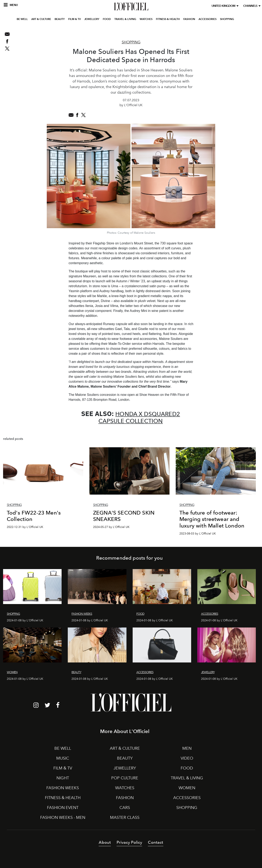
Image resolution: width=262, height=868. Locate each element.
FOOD (107, 30)
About (105, 842)
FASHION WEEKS (63, 788)
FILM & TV (74, 30)
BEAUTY (60, 30)
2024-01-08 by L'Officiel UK (25, 620)
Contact (156, 842)
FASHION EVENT (63, 808)
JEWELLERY (92, 30)
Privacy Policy (129, 842)
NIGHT (63, 778)
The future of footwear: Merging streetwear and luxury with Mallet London (212, 519)
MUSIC (63, 758)
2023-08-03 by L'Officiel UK (198, 534)
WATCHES (146, 30)
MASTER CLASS (125, 817)
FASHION (189, 30)
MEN (187, 748)
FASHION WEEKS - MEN (63, 817)
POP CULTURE (125, 778)
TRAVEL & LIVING (125, 30)
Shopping (131, 42)
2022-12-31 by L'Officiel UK (25, 527)
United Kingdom (224, 6)
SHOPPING (227, 30)
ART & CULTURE (41, 30)
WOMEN (187, 788)
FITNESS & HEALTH (168, 30)
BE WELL (22, 30)
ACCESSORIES (208, 30)
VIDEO (187, 758)
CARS (125, 808)
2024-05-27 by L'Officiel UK (111, 527)
